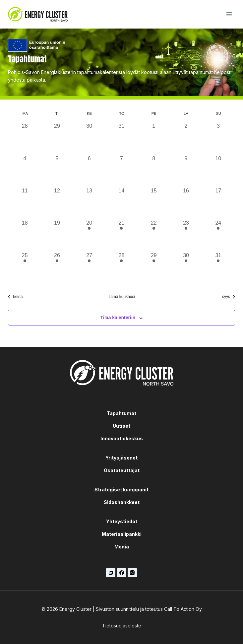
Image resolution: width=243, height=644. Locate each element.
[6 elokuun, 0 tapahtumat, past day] (89, 171)
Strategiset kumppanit (122, 490)
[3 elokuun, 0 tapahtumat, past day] (218, 138)
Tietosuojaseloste (122, 626)
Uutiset (122, 426)
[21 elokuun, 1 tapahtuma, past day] (122, 235)
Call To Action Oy (183, 609)
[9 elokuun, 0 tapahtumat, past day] (186, 171)
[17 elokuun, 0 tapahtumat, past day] (218, 203)
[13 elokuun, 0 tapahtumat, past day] (89, 203)
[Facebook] (122, 573)
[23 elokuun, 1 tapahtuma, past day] (186, 235)
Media (122, 547)
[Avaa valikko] (229, 14)
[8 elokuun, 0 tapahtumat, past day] (154, 171)
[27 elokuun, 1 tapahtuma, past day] (89, 268)
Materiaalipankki (122, 534)
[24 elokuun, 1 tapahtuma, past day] (218, 235)
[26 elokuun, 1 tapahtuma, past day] (57, 268)
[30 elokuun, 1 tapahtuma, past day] (186, 268)
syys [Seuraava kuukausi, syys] (229, 297)
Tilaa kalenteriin (118, 318)
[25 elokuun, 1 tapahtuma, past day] (25, 268)
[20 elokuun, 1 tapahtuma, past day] (89, 235)
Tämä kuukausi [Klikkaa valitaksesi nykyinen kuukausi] (122, 297)
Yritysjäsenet (122, 458)
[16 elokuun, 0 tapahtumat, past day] (186, 203)
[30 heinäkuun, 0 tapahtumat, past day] (89, 138)
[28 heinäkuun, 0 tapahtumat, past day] (25, 138)
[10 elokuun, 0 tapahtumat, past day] (218, 171)
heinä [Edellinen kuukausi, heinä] (15, 297)
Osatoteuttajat (122, 470)
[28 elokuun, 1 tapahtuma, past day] (122, 268)
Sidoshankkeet (122, 502)
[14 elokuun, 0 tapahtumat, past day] (122, 203)
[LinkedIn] (111, 573)
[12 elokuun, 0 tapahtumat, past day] (57, 203)
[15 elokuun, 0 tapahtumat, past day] (154, 203)
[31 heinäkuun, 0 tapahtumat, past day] (122, 138)
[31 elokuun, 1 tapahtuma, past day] (218, 268)
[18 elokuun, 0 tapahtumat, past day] (25, 235)
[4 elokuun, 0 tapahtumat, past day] (25, 171)
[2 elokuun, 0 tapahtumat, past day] (186, 138)
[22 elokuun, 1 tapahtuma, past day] (154, 235)
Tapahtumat (122, 413)
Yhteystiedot (122, 521)
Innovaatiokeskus (122, 438)
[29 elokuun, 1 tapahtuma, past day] (154, 268)
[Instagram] (132, 573)
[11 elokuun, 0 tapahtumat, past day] (25, 203)
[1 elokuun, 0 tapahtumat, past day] (154, 138)
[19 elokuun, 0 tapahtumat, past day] (57, 235)
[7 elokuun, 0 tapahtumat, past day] (122, 171)
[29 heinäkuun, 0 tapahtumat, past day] (57, 138)
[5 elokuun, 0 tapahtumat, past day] (57, 171)
